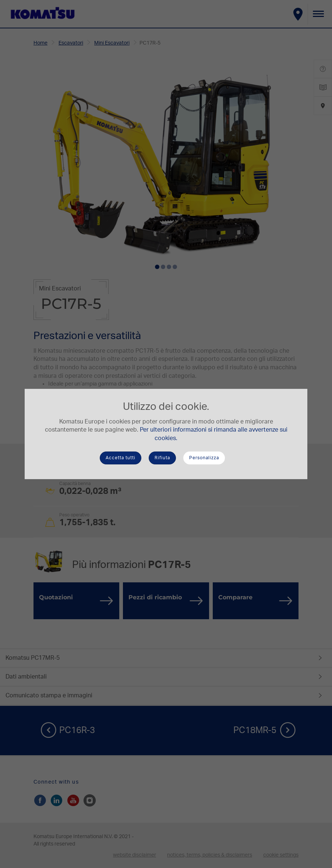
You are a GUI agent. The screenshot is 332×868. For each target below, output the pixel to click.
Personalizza (204, 458)
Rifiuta (162, 458)
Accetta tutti (121, 458)
